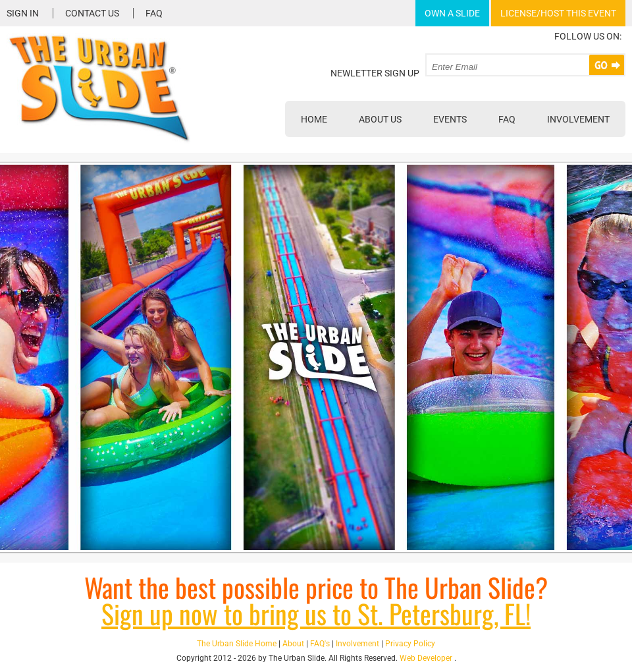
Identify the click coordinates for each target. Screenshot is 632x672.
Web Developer (426, 658)
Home (314, 119)
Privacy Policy (410, 644)
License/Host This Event (558, 13)
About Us (380, 119)
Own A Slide (452, 13)
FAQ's (320, 644)
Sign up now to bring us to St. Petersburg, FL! (316, 613)
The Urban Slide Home (237, 644)
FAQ (154, 13)
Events (450, 119)
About (293, 644)
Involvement (578, 119)
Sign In (23, 13)
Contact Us (92, 13)
